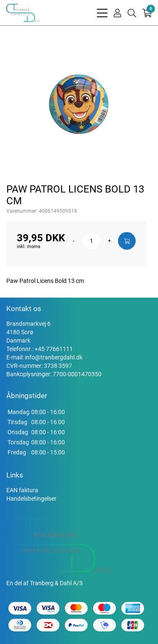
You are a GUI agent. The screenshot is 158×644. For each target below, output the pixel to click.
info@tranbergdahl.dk (54, 357)
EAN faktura (22, 490)
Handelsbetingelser (31, 499)
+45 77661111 (54, 349)
